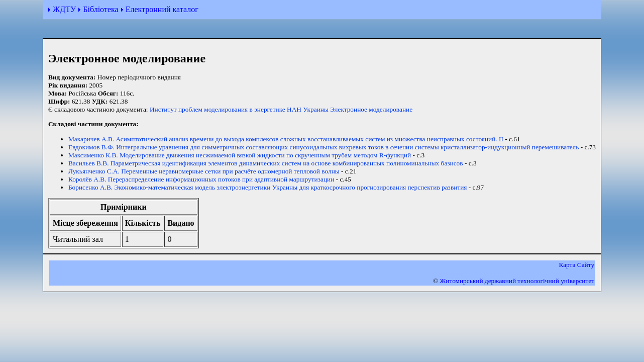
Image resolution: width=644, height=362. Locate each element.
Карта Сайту (576, 265)
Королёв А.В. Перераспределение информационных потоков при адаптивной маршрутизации (201, 179)
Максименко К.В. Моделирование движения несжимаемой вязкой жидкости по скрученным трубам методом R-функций (240, 155)
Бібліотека (100, 9)
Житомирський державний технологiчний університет (517, 281)
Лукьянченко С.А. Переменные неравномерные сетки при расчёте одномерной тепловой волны (204, 171)
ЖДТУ (64, 9)
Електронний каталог (162, 9)
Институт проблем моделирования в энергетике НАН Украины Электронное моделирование (281, 109)
